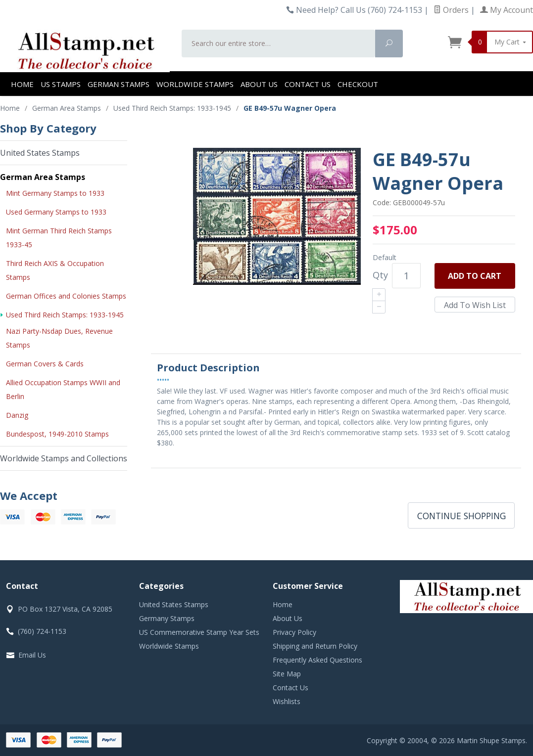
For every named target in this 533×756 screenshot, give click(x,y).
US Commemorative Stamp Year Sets (199, 632)
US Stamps (61, 84)
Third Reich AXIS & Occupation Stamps (55, 270)
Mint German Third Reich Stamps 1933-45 (59, 238)
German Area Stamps (43, 177)
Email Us (32, 655)
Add (475, 276)
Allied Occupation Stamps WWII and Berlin (63, 389)
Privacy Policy (294, 632)
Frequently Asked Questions (317, 660)
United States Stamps (40, 153)
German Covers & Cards (45, 364)
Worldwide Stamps (195, 84)
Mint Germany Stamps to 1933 (55, 193)
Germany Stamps (167, 618)
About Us (259, 84)
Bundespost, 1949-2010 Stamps (57, 434)
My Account (507, 10)
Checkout (358, 84)
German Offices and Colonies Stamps (66, 296)
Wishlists (287, 701)
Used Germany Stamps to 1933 (56, 212)
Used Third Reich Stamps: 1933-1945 (65, 315)
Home (22, 84)
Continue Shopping (461, 516)
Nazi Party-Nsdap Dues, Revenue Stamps (59, 338)
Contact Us (308, 84)
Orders (451, 10)
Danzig (17, 415)
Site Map (287, 674)
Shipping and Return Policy (315, 646)
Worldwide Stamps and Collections (64, 458)
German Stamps (119, 84)
